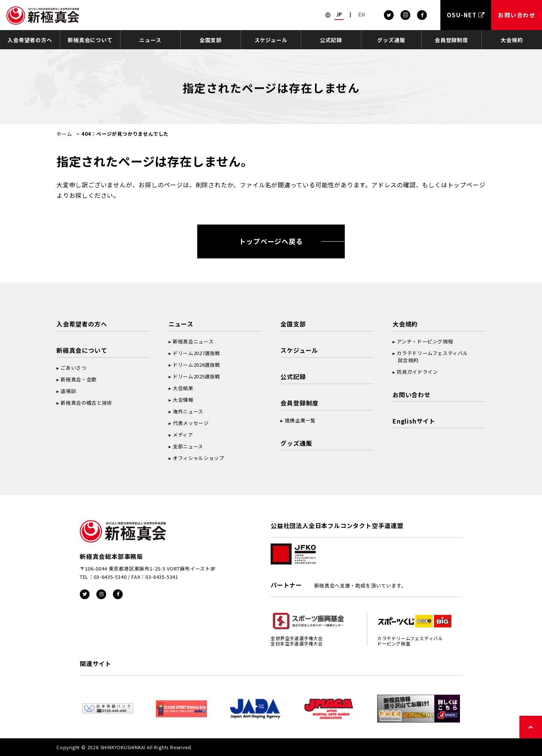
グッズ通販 (391, 40)
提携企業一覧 (300, 420)
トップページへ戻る (271, 241)
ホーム (64, 134)
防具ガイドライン (417, 372)
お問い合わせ (412, 395)
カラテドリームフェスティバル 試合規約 (430, 357)
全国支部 (211, 40)
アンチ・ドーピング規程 (425, 341)
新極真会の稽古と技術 (86, 403)
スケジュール (271, 40)
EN (362, 15)
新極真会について (90, 40)
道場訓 (68, 391)
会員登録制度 (451, 40)
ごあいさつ (73, 368)
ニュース (150, 40)
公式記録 (331, 40)
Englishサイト (414, 421)
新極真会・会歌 (79, 379)
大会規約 (512, 40)
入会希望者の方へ (30, 40)
